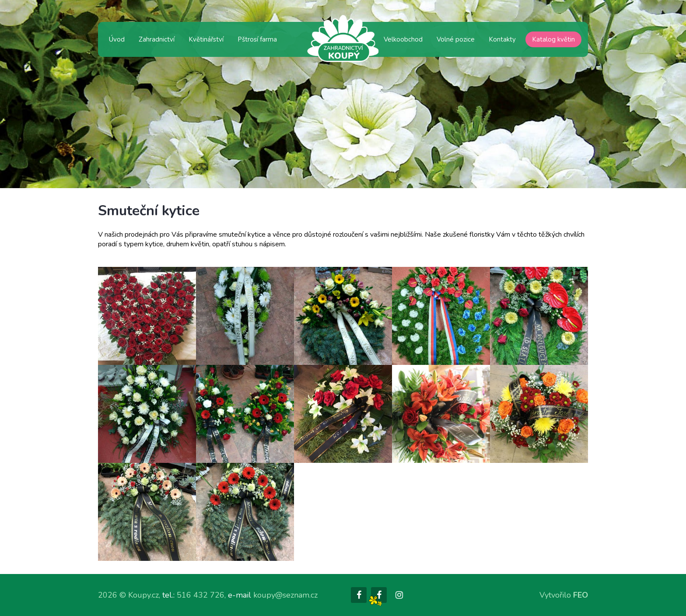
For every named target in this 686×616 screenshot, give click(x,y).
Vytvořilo (564, 595)
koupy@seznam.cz (285, 595)
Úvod (117, 39)
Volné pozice (456, 39)
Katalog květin (553, 39)
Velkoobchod (403, 39)
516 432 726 (201, 595)
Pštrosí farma (257, 39)
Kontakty (502, 39)
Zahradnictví (157, 39)
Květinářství (206, 39)
